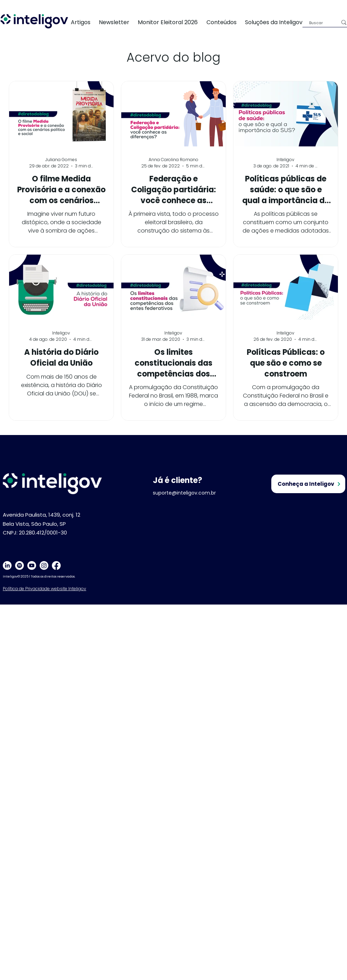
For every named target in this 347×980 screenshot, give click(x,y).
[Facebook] (56, 565)
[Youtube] (32, 565)
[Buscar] (318, 23)
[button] (278, 22)
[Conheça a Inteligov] (308, 484)
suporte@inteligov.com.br (184, 493)
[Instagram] (44, 565)
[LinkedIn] (7, 565)
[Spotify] (19, 565)
